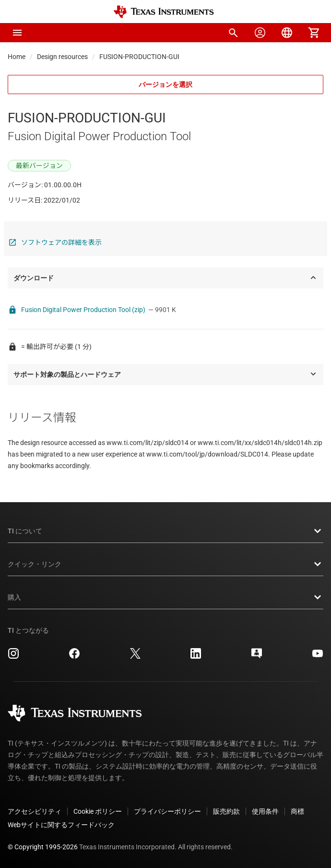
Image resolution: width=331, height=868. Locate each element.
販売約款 (226, 811)
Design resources (62, 57)
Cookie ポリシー (98, 811)
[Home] (164, 12)
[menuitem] (233, 33)
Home (17, 57)
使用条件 (265, 811)
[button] (17, 33)
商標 (297, 811)
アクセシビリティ (35, 811)
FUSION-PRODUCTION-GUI (139, 57)
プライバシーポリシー (167, 811)
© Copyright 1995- (43, 847)
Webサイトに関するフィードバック (61, 825)
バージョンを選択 (165, 84)
